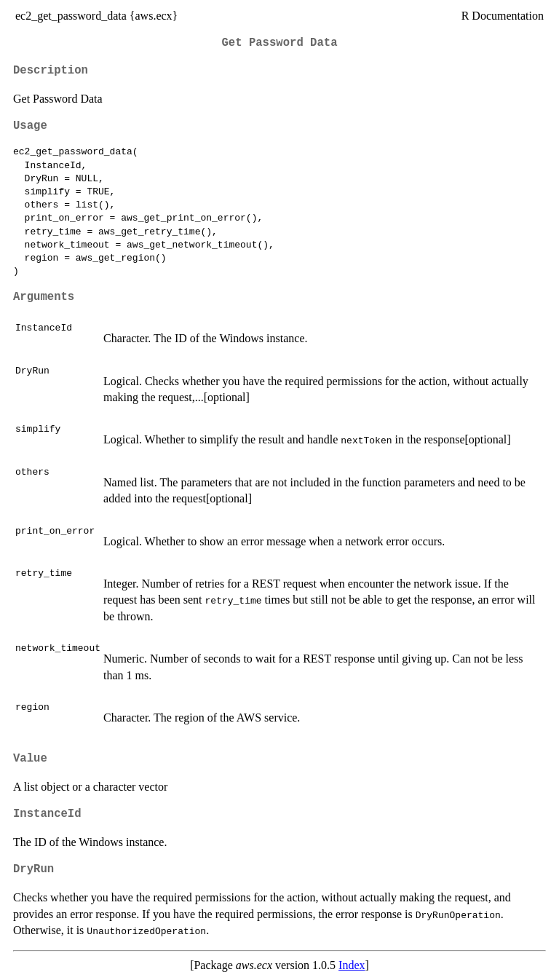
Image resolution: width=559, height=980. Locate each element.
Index (352, 965)
